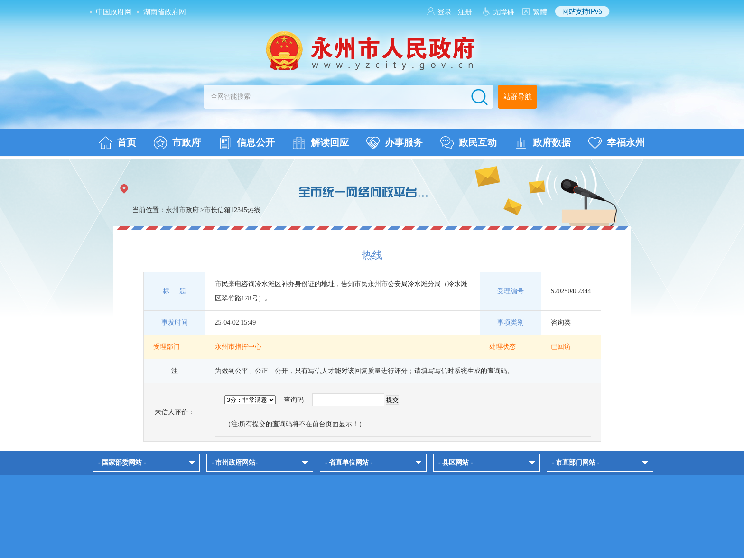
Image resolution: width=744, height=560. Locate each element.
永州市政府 (182, 210)
